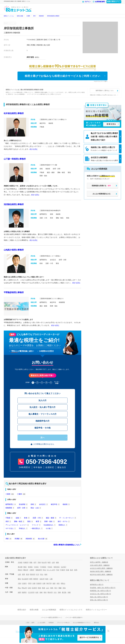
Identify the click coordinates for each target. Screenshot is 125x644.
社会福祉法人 (50, 525)
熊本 (45, 592)
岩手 (35, 562)
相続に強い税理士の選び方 (99, 597)
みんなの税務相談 (49, 610)
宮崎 (59, 592)
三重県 (28, 16)
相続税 (66, 504)
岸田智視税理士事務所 (53, 16)
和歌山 (63, 583)
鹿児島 (64, 592)
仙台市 (44, 562)
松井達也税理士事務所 (14, 113)
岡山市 (24, 588)
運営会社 (96, 623)
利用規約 (51, 623)
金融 (18, 518)
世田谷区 (57, 567)
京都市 (39, 583)
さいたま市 (51, 570)
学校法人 (23, 528)
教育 (39, 521)
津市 (34, 16)
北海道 (20, 562)
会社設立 (44, 504)
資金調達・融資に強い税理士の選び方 (103, 588)
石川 (38, 574)
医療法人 (63, 525)
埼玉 (44, 570)
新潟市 (33, 574)
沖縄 (69, 592)
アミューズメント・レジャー (17, 525)
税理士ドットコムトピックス (71, 610)
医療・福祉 (50, 521)
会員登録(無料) (99, 2)
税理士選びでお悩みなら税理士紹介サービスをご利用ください (63, 76)
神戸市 (49, 583)
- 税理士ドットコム (18, 9)
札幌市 (26, 562)
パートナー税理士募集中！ (74, 618)
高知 (64, 588)
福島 (57, 562)
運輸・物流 (19, 521)
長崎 (41, 592)
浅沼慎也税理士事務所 (14, 204)
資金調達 (23, 504)
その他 (49, 528)
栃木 (72, 570)
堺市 (30, 583)
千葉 (57, 570)
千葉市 (62, 570)
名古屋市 (25, 579)
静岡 (31, 579)
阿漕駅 (19, 539)
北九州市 (31, 592)
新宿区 (30, 567)
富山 (42, 574)
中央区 (50, 567)
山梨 (19, 574)
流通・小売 (38, 518)
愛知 (19, 579)
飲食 (27, 518)
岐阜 (47, 579)
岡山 (19, 588)
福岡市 (24, 592)
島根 (43, 588)
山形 (53, 562)
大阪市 (24, 583)
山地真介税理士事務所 (14, 250)
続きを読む (34, 149)
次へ (42, 438)
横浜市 (26, 570)
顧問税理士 (11, 504)
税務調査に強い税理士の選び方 (100, 591)
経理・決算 (22, 508)
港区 (25, 567)
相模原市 (39, 570)
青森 (31, 562)
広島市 (34, 588)
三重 (51, 579)
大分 (55, 592)
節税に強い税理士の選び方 (99, 600)
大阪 (19, 583)
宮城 (39, 562)
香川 (56, 588)
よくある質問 (41, 623)
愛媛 (60, 588)
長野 (23, 574)
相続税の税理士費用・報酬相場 (100, 571)
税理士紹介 (22, 610)
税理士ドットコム (9, 16)
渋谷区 (36, 567)
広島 (29, 588)
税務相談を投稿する (102, 186)
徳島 (52, 588)
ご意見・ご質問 (30, 623)
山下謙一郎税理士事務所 (15, 159)
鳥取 (39, 588)
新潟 (28, 574)
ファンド (36, 525)
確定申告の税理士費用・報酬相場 (101, 575)
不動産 (9, 518)
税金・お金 (36, 508)
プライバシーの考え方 (63, 623)
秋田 (49, 562)
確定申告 (55, 504)
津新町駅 (41, 16)
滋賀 (54, 583)
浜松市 (42, 579)
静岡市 (36, 579)
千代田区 (43, 567)
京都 (34, 583)
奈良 (58, 583)
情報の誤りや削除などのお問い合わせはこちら (103, 95)
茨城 (67, 570)
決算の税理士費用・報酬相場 (100, 565)
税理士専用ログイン (114, 2)
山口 (48, 588)
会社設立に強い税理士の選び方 (100, 594)
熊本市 (50, 592)
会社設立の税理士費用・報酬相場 (101, 568)
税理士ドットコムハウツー (96, 610)
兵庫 (44, 583)
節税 (33, 504)
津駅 (9, 539)
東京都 (20, 567)
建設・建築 (51, 518)
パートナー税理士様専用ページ (51, 618)
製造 (30, 521)
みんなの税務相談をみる (102, 194)
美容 (8, 521)
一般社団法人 (37, 528)
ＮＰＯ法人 (11, 528)
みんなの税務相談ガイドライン (82, 623)
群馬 (76, 570)
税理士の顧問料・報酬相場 (99, 562)
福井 (46, 574)
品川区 (63, 567)
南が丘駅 (43, 539)
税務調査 (10, 508)
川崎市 (32, 570)
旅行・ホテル (64, 521)
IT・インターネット (68, 518)
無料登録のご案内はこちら (105, 91)
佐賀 (37, 592)
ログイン (86, 2)
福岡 (19, 592)
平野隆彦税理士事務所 (14, 292)
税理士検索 (20, 16)
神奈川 (20, 570)
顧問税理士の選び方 (97, 585)
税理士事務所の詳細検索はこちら (67, 545)
